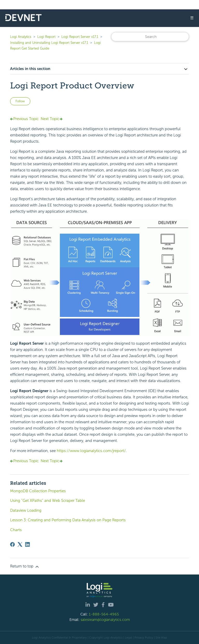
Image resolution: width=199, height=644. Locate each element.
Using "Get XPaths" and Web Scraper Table (48, 501)
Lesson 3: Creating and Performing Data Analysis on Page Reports (68, 520)
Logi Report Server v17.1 (80, 37)
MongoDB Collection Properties (38, 491)
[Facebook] (12, 544)
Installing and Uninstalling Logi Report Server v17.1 (49, 43)
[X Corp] (20, 544)
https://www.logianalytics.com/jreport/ (91, 451)
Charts (16, 530)
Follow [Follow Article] (20, 101)
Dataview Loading (26, 510)
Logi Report (46, 37)
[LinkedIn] (27, 544)
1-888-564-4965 (104, 614)
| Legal (128, 638)
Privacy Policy (144, 638)
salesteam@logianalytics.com (105, 620)
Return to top (25, 566)
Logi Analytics (21, 37)
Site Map (161, 638)
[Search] (150, 37)
